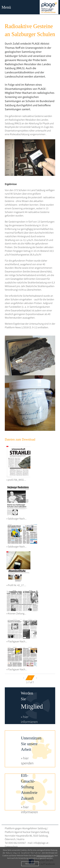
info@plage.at (41, 843)
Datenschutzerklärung (45, 855)
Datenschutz (11, 846)
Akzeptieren (30, 864)
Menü (6, 7)
